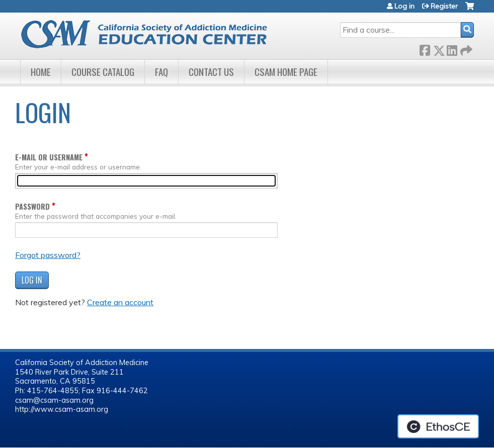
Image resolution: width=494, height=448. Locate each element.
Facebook (425, 49)
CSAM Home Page (286, 72)
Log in (404, 6)
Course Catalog (103, 72)
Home (41, 72)
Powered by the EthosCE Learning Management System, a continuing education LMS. (438, 426)
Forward (465, 49)
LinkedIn (452, 49)
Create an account (120, 302)
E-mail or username (49, 157)
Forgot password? (48, 255)
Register (444, 6)
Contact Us (211, 72)
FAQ (161, 72)
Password (32, 206)
